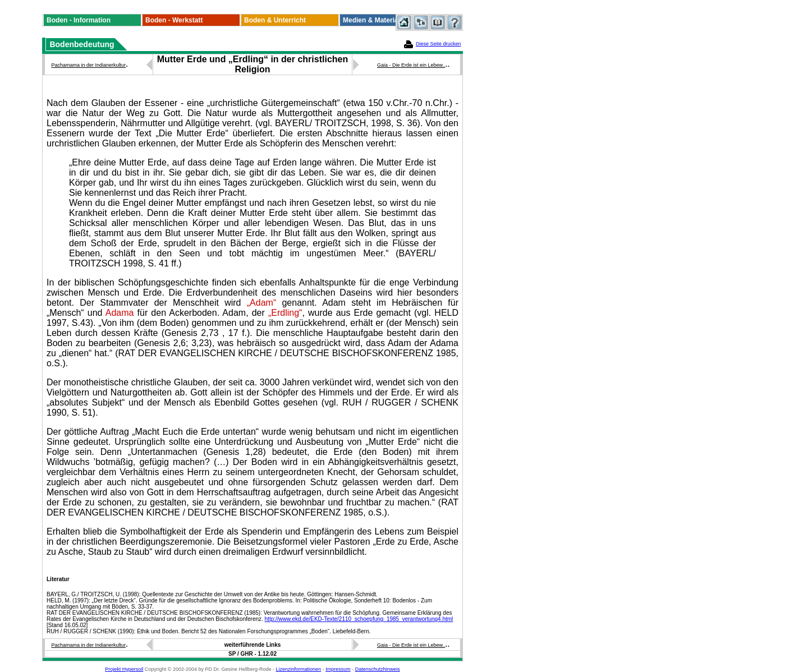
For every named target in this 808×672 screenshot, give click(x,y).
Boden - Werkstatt (174, 20)
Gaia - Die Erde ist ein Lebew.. (411, 65)
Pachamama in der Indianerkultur (89, 65)
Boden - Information (79, 20)
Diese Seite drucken (439, 44)
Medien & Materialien (376, 20)
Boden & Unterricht (275, 20)
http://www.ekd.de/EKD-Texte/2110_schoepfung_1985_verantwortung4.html (359, 619)
